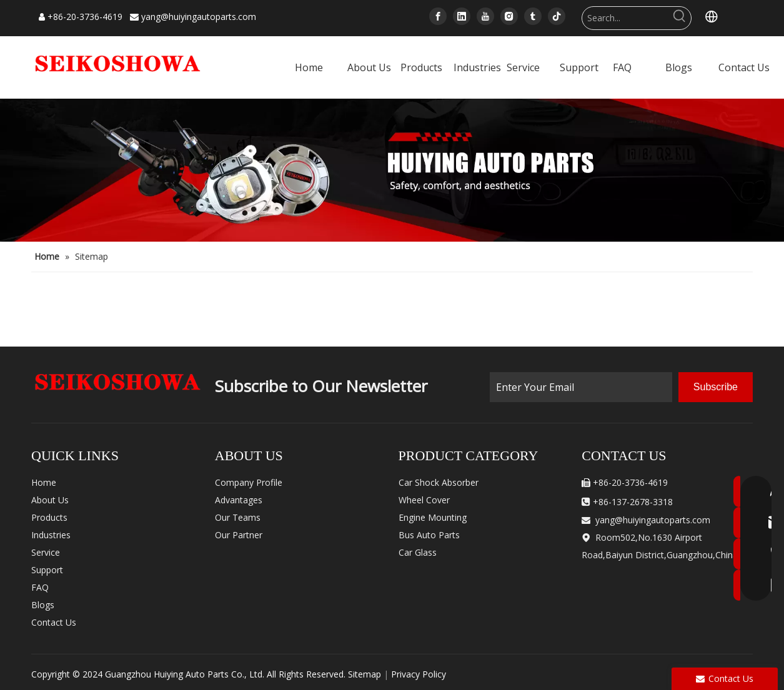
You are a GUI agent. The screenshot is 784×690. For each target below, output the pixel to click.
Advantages (239, 500)
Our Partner (239, 535)
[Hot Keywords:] (680, 18)
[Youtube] (485, 16)
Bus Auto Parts (429, 535)
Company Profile (249, 482)
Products (49, 517)
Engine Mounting (433, 517)
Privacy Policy (419, 674)
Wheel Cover (424, 500)
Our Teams (238, 517)
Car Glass (418, 552)
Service (46, 552)
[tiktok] (557, 16)
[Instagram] (509, 16)
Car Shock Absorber (439, 482)
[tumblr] (533, 16)
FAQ (40, 587)
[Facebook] (438, 16)
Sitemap (365, 674)
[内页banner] (392, 170)
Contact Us (54, 622)
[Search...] (625, 18)
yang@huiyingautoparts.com (199, 17)
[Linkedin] (462, 16)
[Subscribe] (716, 387)
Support (47, 570)
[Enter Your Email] (581, 387)
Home (44, 482)
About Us (50, 500)
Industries (51, 535)
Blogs (43, 605)
